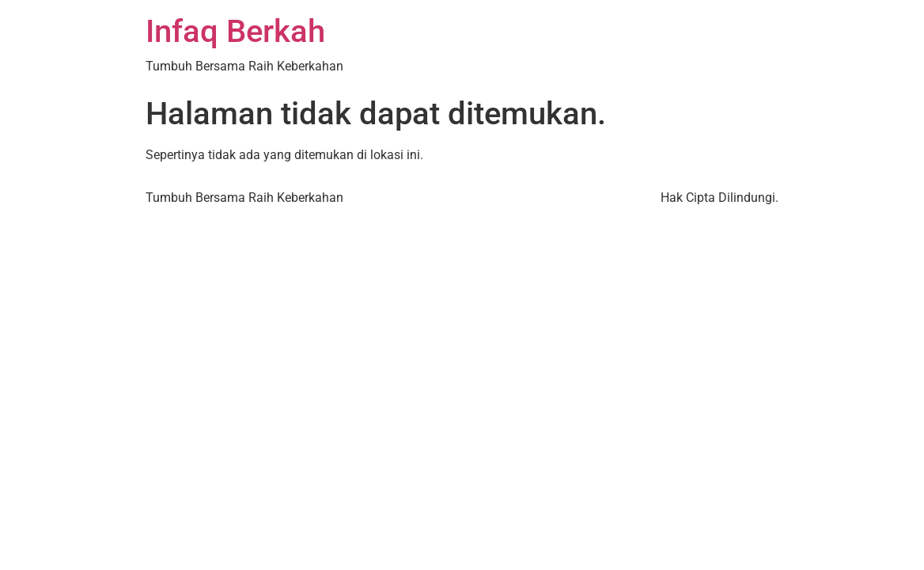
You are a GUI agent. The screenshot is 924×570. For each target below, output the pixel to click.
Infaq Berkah (235, 31)
